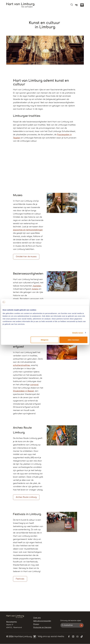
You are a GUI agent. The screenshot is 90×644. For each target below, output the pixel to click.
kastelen (37, 286)
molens (35, 289)
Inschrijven (81, 625)
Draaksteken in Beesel (23, 391)
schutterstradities (21, 365)
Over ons (37, 618)
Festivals (20, 579)
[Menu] (76, 5)
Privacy (36, 624)
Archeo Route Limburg (26, 497)
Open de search (72, 5)
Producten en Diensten (42, 627)
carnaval (34, 385)
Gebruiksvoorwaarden (42, 621)
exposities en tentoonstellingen (28, 230)
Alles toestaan (73, 340)
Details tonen (78, 333)
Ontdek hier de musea (26, 257)
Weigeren (45, 340)
